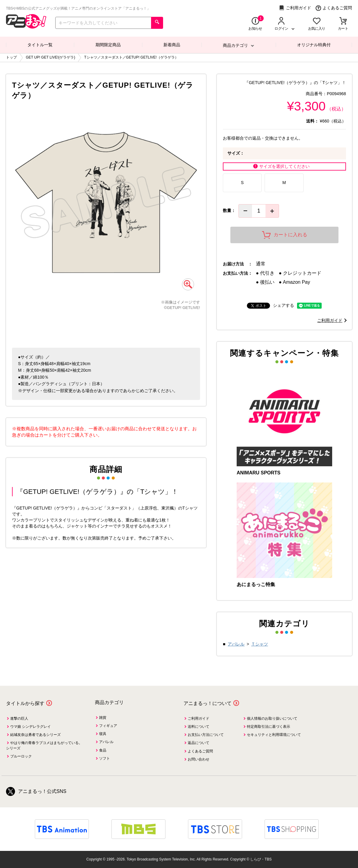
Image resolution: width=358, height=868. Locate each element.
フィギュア (108, 726)
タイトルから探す (25, 703)
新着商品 (172, 45)
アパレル (236, 644)
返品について (199, 743)
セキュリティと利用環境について (274, 735)
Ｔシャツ (259, 644)
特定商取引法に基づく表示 (268, 727)
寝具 (103, 734)
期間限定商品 (108, 45)
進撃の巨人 (19, 718)
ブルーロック (21, 756)
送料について (199, 727)
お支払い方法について (206, 735)
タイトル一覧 (40, 45)
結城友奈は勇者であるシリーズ (35, 735)
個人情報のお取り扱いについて (272, 718)
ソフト (105, 758)
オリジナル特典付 (314, 45)
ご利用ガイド (295, 8)
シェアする (284, 305)
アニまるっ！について (208, 703)
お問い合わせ (199, 759)
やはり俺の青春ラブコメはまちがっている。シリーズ (44, 745)
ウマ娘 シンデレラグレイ (30, 727)
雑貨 (103, 718)
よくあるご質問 (334, 8)
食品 (103, 750)
